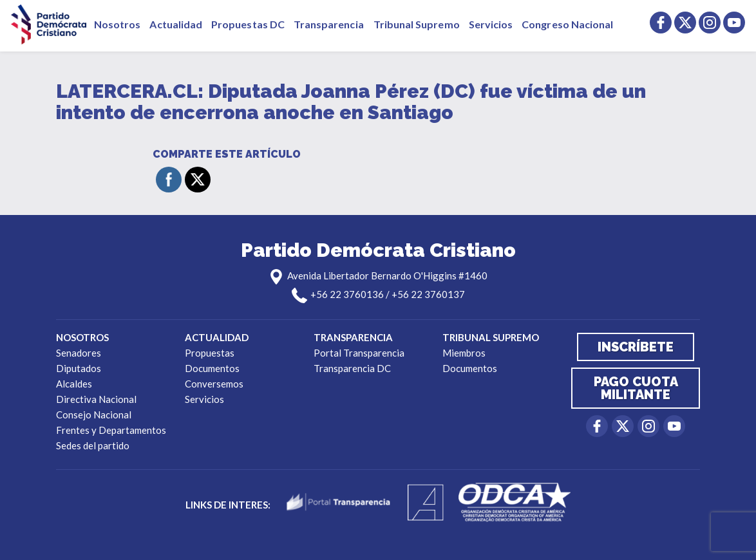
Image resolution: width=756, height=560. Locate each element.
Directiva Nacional (96, 399)
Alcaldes (74, 384)
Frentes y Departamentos (111, 430)
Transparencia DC (352, 368)
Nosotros (117, 24)
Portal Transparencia (359, 353)
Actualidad (176, 24)
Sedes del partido (93, 445)
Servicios (491, 24)
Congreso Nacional (567, 24)
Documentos (212, 368)
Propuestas (210, 353)
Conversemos (214, 384)
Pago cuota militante (636, 388)
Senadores (79, 353)
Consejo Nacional (94, 415)
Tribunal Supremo (417, 24)
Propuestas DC (248, 24)
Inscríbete (636, 347)
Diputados (79, 368)
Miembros (464, 353)
